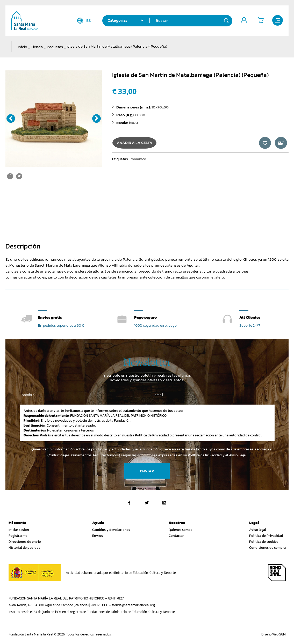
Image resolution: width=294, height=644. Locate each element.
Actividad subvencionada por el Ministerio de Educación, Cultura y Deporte (121, 573)
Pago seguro (145, 317)
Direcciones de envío (25, 542)
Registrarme (18, 536)
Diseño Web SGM (274, 634)
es (85, 21)
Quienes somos (180, 530)
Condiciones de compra (267, 548)
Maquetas (55, 47)
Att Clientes (250, 317)
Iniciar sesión (19, 530)
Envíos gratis (50, 317)
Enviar (147, 471)
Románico (138, 161)
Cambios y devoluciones (111, 530)
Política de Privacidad (266, 536)
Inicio (23, 47)
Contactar (176, 536)
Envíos (98, 536)
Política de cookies (264, 542)
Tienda (37, 47)
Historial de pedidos (24, 548)
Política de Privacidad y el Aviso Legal (217, 455)
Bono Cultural (277, 573)
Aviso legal (258, 530)
